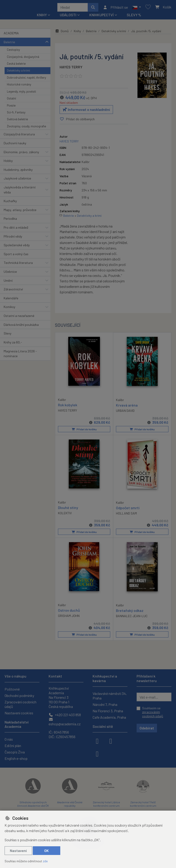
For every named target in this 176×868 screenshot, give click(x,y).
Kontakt (55, 676)
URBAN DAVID (125, 412)
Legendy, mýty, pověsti (21, 93)
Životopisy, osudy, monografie (26, 128)
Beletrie (9, 44)
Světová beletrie (17, 121)
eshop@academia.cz (65, 722)
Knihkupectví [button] (102, 16)
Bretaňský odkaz (130, 612)
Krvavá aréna (127, 406)
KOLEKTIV (65, 514)
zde (45, 861)
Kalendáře (11, 300)
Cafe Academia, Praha (109, 717)
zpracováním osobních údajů (153, 714)
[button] (136, 8)
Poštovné (12, 689)
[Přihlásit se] (115, 8)
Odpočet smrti (128, 509)
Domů (62, 33)
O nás (9, 739)
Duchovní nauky (15, 145)
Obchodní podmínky (19, 695)
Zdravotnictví (13, 291)
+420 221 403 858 (65, 715)
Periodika (10, 220)
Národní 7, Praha (105, 704)
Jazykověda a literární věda (20, 191)
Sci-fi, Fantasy (16, 114)
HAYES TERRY (71, 68)
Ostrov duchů (69, 612)
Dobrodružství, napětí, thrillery (26, 79)
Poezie (11, 107)
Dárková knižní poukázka (21, 326)
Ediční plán (13, 746)
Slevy (8, 335)
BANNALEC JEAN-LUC (132, 617)
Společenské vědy (17, 247)
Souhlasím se (153, 712)
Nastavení (18, 851)
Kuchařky (10, 202)
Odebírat (147, 728)
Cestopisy (13, 51)
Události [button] (68, 16)
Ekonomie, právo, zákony (21, 154)
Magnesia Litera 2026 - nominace (20, 355)
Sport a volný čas (16, 256)
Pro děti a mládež (16, 229)
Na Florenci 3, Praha (108, 711)
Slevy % (134, 16)
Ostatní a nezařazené (19, 317)
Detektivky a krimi (18, 72)
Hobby (8, 162)
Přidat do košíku (84, 431)
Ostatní (11, 100)
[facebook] (97, 741)
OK (47, 851)
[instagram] (111, 741)
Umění (8, 282)
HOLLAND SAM (126, 515)
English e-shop (16, 758)
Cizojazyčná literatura (19, 136)
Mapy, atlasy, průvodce (20, 211)
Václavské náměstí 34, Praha (110, 696)
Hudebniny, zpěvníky (18, 171)
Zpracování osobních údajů (21, 704)
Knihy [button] (42, 16)
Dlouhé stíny (68, 509)
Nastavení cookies (19, 713)
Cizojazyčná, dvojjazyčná (23, 58)
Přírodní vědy (13, 238)
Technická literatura (18, 264)
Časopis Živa (15, 752)
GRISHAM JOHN (69, 617)
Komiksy (10, 309)
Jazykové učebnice (17, 180)
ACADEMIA (11, 35)
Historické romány (19, 86)
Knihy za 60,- (13, 344)
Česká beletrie (16, 65)
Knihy (77, 33)
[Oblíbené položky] (148, 8)
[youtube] (97, 753)
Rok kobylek (68, 406)
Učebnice (10, 273)
